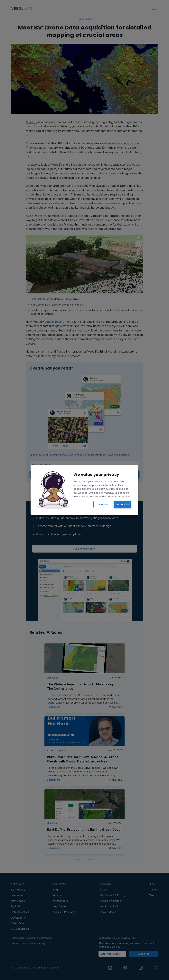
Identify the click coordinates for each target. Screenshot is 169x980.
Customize (102, 504)
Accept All (122, 504)
